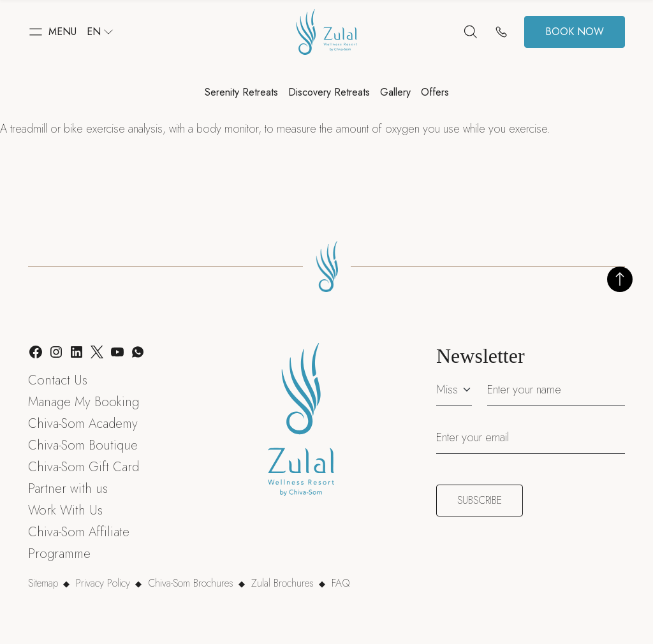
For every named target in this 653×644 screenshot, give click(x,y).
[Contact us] (501, 32)
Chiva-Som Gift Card (84, 467)
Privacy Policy (103, 583)
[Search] (471, 32)
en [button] (100, 32)
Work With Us (65, 510)
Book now (575, 32)
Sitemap (43, 583)
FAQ (341, 583)
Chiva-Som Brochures (191, 583)
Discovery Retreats (329, 92)
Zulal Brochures (282, 583)
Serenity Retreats (241, 92)
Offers (435, 92)
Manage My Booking (84, 402)
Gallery (395, 92)
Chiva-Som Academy (83, 424)
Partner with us (68, 489)
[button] (52, 32)
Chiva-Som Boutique (83, 445)
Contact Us (58, 380)
